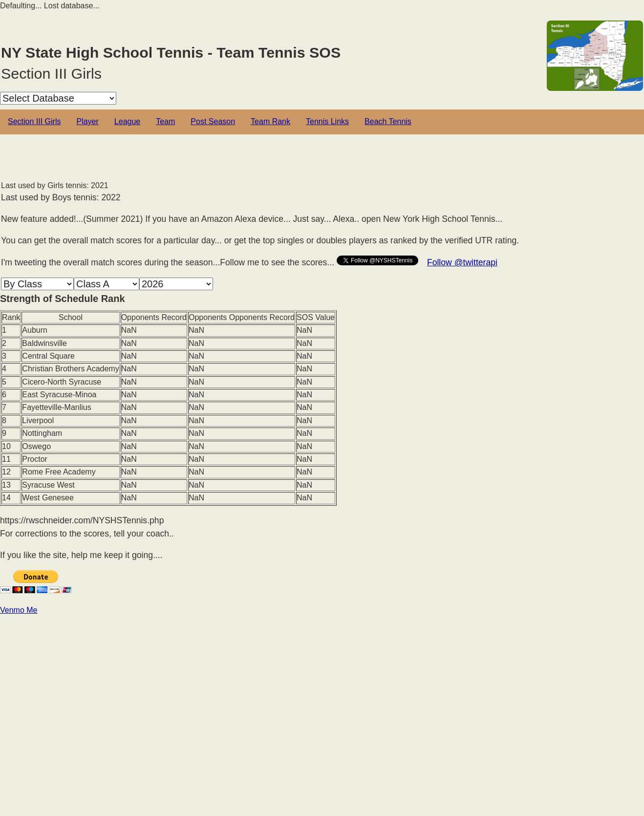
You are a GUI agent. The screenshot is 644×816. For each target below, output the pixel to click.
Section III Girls (34, 121)
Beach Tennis (388, 121)
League (127, 121)
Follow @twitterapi (462, 262)
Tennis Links (327, 121)
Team (165, 121)
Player (87, 121)
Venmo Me (19, 610)
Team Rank (270, 121)
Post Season (213, 121)
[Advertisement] (293, 684)
